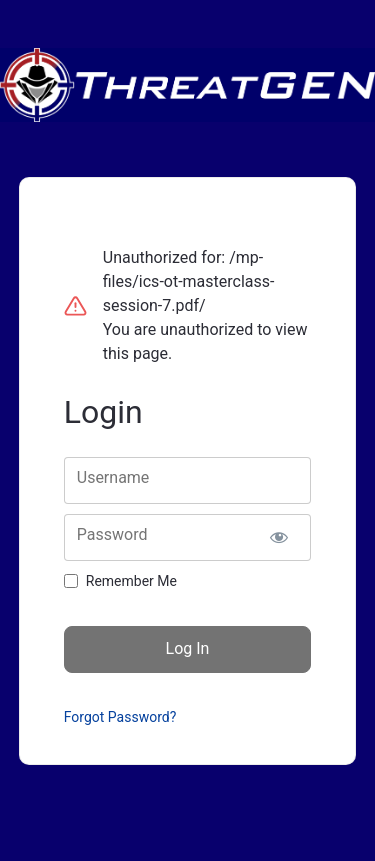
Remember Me (131, 581)
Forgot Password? (120, 717)
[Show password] (278, 537)
